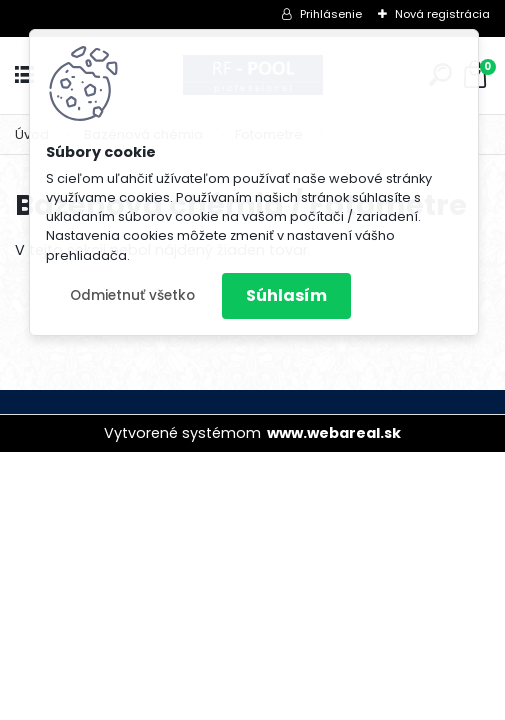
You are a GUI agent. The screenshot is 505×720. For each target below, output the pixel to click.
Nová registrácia (442, 14)
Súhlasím (286, 295)
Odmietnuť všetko (132, 295)
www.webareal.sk (334, 433)
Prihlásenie (331, 14)
